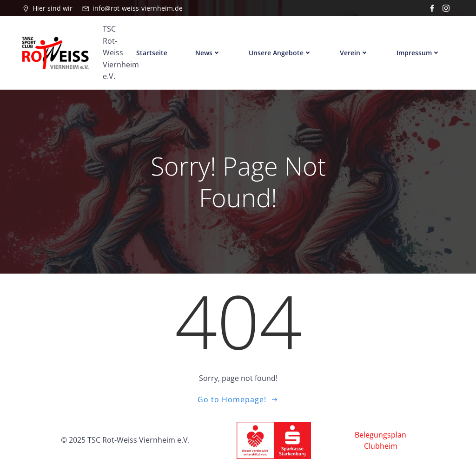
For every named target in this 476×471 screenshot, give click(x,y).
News (208, 53)
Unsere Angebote (280, 53)
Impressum (418, 53)
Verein (354, 53)
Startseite (152, 53)
